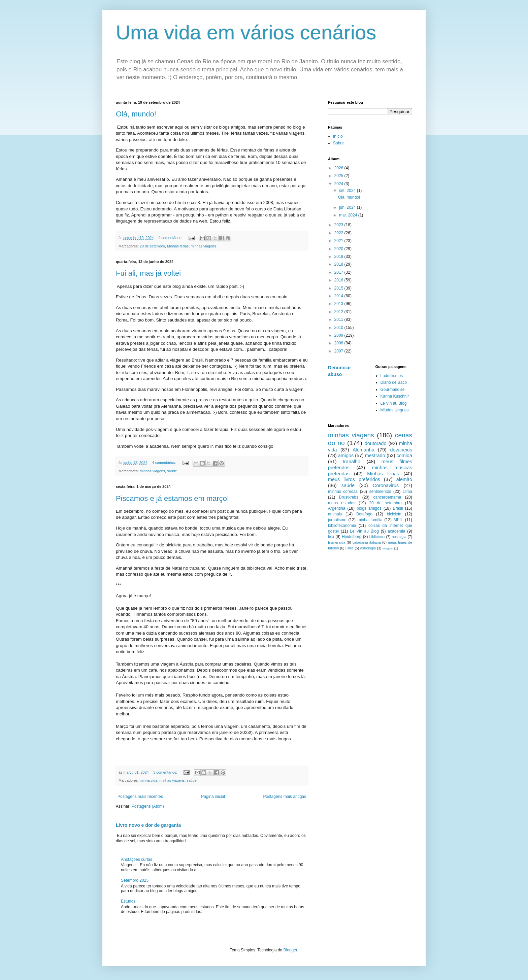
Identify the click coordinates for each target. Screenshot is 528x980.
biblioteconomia (342, 526)
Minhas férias (178, 246)
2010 (339, 328)
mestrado (375, 455)
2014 (339, 296)
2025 (339, 176)
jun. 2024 (348, 207)
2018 (339, 264)
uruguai (388, 548)
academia (396, 531)
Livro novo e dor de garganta (148, 825)
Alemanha (364, 450)
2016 (339, 280)
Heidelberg (352, 537)
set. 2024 (348, 191)
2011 (339, 319)
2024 (339, 184)
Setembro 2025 (135, 880)
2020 (339, 249)
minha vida (148, 780)
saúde (172, 471)
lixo (331, 537)
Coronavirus (386, 485)
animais (335, 514)
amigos (346, 455)
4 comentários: (171, 238)
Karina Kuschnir (395, 396)
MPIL (398, 520)
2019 (339, 257)
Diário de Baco (394, 382)
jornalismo (337, 520)
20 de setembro (152, 246)
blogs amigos (369, 508)
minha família (370, 520)
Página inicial (213, 797)
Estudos (128, 901)
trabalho (352, 462)
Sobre (338, 143)
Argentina (337, 508)
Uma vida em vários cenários (246, 32)
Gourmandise (393, 390)
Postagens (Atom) (148, 806)
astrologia (368, 548)
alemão (404, 479)
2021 (339, 241)
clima (407, 492)
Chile (350, 548)
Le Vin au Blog (394, 403)
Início (338, 136)
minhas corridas (343, 492)
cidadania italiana (367, 542)
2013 (339, 304)
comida (404, 455)
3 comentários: (166, 772)
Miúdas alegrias (395, 410)
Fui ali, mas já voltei (148, 273)
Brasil (398, 508)
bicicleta (394, 514)
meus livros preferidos (354, 479)
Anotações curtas (137, 859)
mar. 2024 (349, 215)
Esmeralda (337, 542)
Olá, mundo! (136, 114)
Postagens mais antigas (285, 797)
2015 (339, 288)
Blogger (290, 950)
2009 (339, 335)
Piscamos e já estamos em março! (172, 498)
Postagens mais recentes (140, 797)
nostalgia (399, 537)
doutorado (376, 443)
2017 (339, 272)
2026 (339, 168)
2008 (339, 343)
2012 (339, 312)
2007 (339, 351)
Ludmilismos (392, 376)
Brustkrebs (349, 497)
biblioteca (377, 537)
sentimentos (380, 492)
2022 (339, 233)
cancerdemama (387, 497)
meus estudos (342, 503)
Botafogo (364, 514)
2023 (339, 225)
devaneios (401, 450)
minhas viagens (203, 246)
